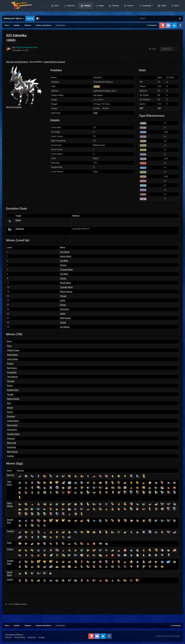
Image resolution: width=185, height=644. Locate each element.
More (177, 7)
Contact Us (32, 637)
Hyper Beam (12, 355)
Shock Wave (65, 283)
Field (95, 113)
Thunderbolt (12, 377)
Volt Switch (12, 430)
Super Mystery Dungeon (55, 62)
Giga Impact (12, 425)
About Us (84, 7)
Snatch (10, 579)
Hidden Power (13, 350)
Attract (10, 408)
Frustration (12, 372)
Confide (10, 456)
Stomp (63, 305)
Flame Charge (66, 292)
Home (70, 7)
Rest (9, 403)
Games (115, 7)
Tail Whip (64, 261)
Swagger (11, 438)
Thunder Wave (66, 270)
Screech (11, 531)
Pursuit (63, 296)
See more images (14, 107)
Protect (10, 364)
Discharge (64, 309)
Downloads (161, 7)
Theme (8, 637)
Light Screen (12, 359)
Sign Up (30, 18)
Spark (63, 300)
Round (10, 412)
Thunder (11, 381)
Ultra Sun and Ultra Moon (17, 62)
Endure (10, 549)
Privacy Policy (20, 637)
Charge (63, 265)
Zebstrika (20, 229)
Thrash (63, 322)
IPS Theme (9, 635)
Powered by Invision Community (168, 636)
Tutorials (129, 7)
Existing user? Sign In (14, 18)
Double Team (13, 390)
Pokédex (101, 7)
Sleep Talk (11, 443)
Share (153, 49)
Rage (9, 543)
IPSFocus (20, 635)
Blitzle (18, 220)
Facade (10, 394)
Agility (63, 314)
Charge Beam (13, 421)
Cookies (42, 637)
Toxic (9, 346)
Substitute (11, 447)
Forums (144, 7)
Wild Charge (65, 318)
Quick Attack (66, 256)
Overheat (11, 416)
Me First (11, 475)
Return (10, 386)
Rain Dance (12, 368)
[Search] (147, 18)
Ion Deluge (65, 252)
